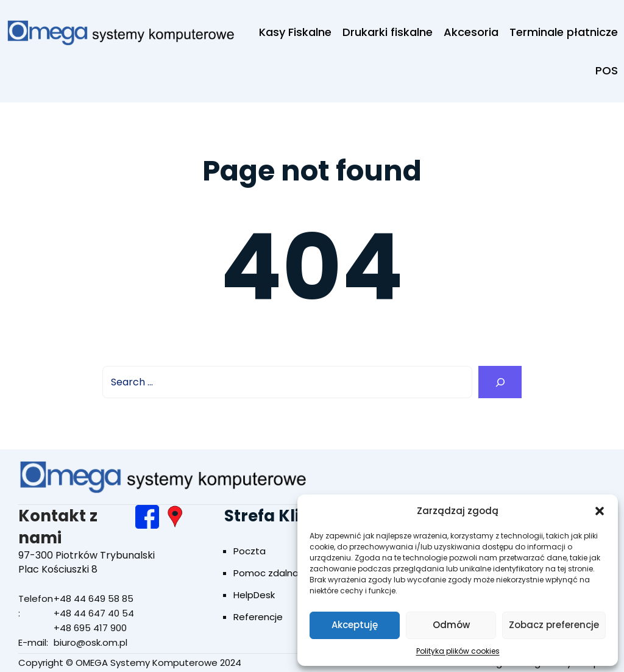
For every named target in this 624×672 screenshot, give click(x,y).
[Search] (500, 382)
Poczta (250, 551)
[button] (600, 511)
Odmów (451, 625)
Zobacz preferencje (554, 625)
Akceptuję (355, 625)
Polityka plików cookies (458, 651)
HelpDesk (254, 595)
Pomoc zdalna (266, 573)
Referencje (258, 617)
